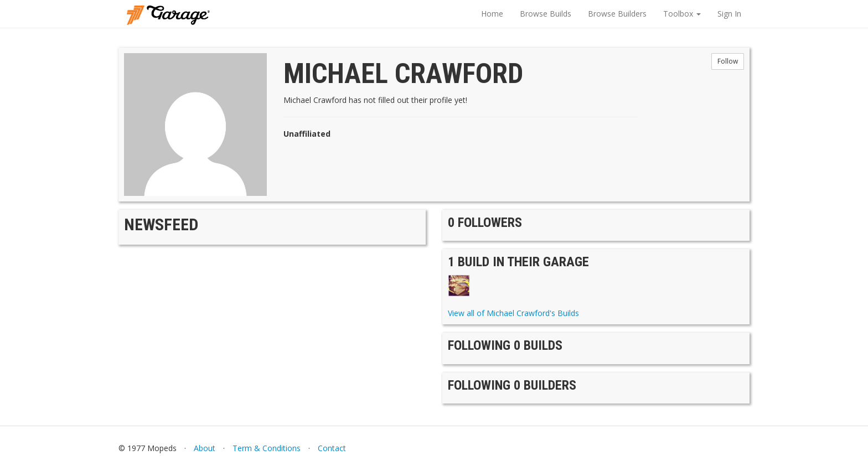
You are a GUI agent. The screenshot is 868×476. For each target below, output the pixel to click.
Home (492, 14)
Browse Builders (617, 14)
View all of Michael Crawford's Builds (513, 313)
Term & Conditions (267, 448)
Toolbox (682, 14)
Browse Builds (546, 14)
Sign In (729, 14)
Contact (332, 448)
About (205, 448)
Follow (728, 61)
